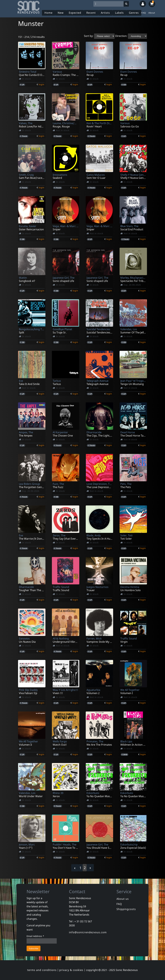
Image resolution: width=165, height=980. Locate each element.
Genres (134, 13)
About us (123, 899)
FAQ (144, 13)
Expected (75, 13)
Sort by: (89, 36)
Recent (91, 13)
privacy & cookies (71, 970)
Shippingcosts (126, 909)
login (41, 84)
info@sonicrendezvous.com (88, 932)
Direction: (121, 36)
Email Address (35, 936)
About (152, 13)
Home (49, 13)
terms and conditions (42, 970)
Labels (119, 13)
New (61, 13)
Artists (105, 13)
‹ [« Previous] (75, 868)
